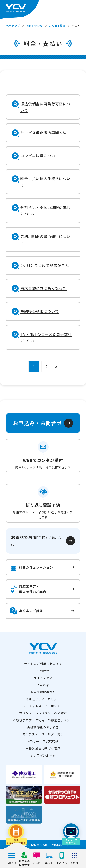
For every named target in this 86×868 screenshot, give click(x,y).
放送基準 (43, 685)
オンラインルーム (43, 755)
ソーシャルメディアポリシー (43, 706)
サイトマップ (43, 678)
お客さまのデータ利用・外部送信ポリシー (43, 720)
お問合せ (43, 671)
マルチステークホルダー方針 (43, 734)
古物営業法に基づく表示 (43, 748)
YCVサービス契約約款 (43, 741)
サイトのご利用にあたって (43, 664)
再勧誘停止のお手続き (43, 727)
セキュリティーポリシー (43, 699)
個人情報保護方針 (43, 692)
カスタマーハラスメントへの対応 (43, 713)
